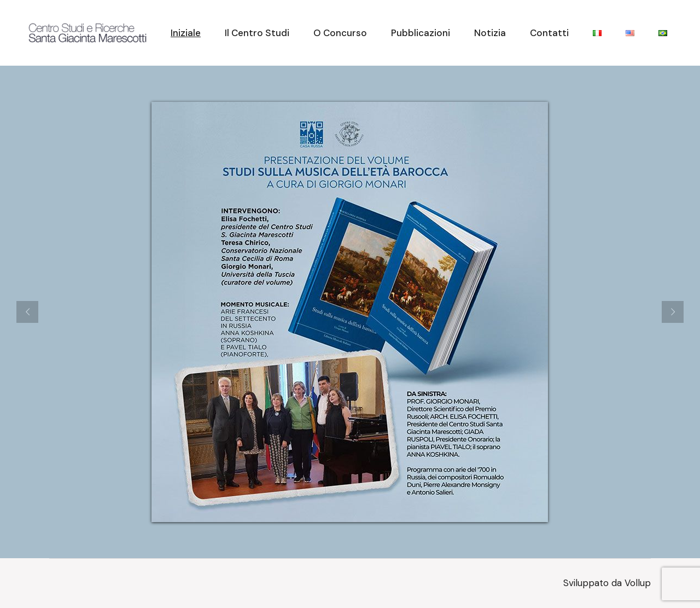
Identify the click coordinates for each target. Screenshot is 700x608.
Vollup (638, 583)
